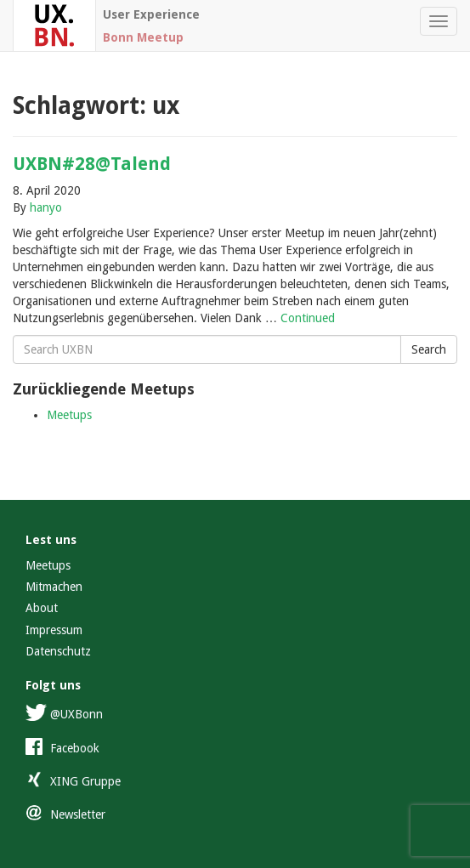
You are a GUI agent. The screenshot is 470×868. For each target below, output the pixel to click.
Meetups (69, 415)
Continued (308, 318)
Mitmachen (54, 587)
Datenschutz (58, 651)
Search (429, 349)
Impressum (54, 630)
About (42, 608)
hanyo (46, 207)
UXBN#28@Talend (92, 164)
